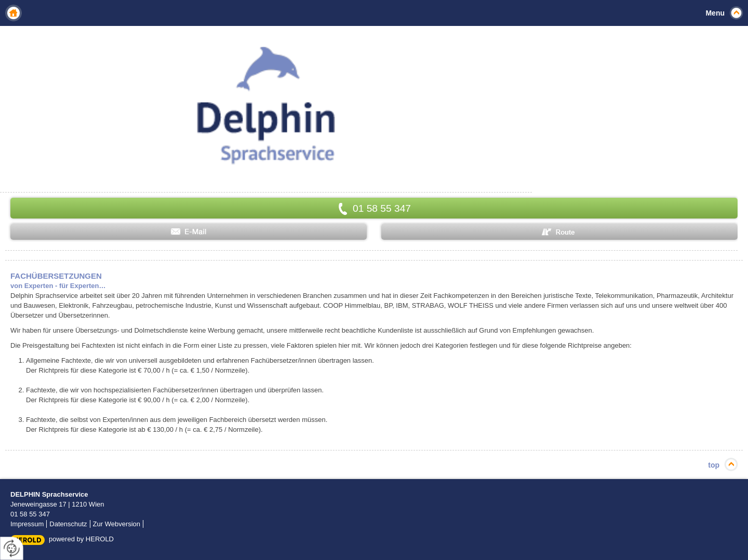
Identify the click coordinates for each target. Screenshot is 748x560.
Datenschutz (68, 524)
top (714, 465)
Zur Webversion (117, 524)
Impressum (27, 524)
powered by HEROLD (81, 539)
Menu (715, 13)
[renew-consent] (12, 548)
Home (14, 13)
